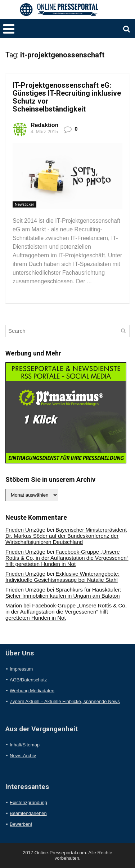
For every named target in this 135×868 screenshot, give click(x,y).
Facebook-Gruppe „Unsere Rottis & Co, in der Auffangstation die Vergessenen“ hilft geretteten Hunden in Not (67, 558)
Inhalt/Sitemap (25, 745)
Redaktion (44, 125)
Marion (14, 605)
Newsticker (24, 204)
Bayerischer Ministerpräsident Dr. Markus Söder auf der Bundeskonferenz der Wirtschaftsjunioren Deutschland (66, 536)
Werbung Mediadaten (32, 691)
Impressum (21, 669)
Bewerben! (21, 824)
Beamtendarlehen (28, 813)
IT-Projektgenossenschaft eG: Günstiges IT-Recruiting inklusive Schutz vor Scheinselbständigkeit (67, 97)
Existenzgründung (28, 802)
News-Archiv (23, 756)
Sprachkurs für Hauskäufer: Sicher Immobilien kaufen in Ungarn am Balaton (63, 593)
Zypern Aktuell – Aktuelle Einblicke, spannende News (65, 701)
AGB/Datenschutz (28, 680)
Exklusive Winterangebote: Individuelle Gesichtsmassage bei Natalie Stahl (62, 577)
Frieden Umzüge (25, 530)
